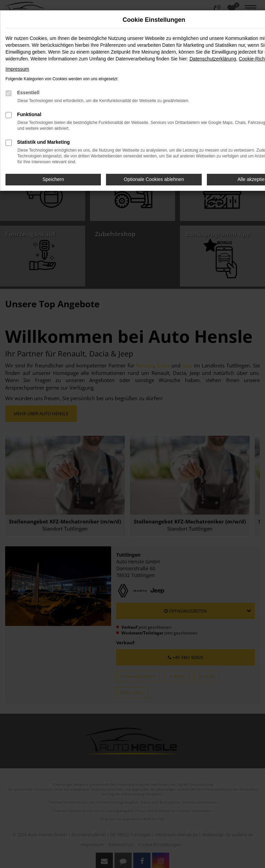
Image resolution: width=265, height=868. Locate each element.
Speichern (53, 179)
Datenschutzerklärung (213, 59)
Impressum (17, 69)
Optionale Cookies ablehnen (154, 179)
